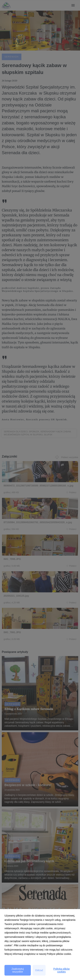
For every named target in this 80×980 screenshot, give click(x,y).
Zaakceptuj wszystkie (18, 970)
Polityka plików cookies (61, 970)
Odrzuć (39, 970)
